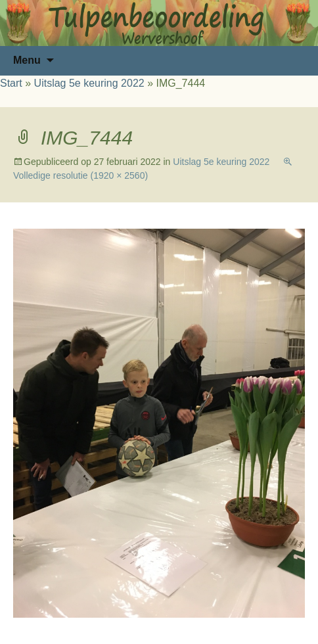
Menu (27, 60)
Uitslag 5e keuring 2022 (89, 83)
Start (11, 83)
